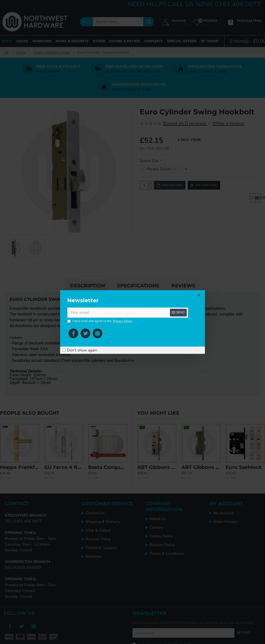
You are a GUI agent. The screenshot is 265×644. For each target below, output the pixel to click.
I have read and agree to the (100, 321)
